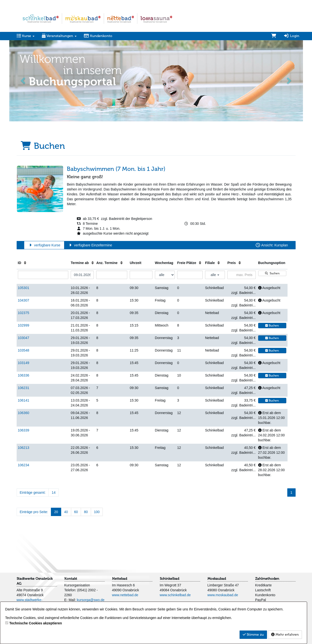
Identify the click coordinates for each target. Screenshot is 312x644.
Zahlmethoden (267, 579)
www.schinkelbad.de (175, 595)
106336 (24, 375)
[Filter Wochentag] (165, 275)
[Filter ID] (43, 275)
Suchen (272, 273)
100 (97, 512)
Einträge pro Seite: (34, 512)
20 (56, 512)
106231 (24, 388)
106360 (24, 413)
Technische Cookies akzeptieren (36, 623)
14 (54, 492)
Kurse (26, 36)
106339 (24, 430)
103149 (24, 363)
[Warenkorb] (274, 36)
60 (76, 512)
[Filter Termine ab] (82, 275)
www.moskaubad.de (223, 595)
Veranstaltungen (59, 36)
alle (215, 275)
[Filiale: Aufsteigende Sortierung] (219, 263)
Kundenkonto (98, 36)
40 (66, 512)
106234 (24, 465)
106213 (24, 448)
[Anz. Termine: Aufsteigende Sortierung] (121, 263)
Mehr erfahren (285, 635)
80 (86, 512)
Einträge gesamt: (33, 492)
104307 (24, 300)
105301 (24, 288)
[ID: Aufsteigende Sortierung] (25, 263)
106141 (24, 400)
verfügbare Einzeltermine (90, 245)
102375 (24, 313)
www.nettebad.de (125, 595)
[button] (23, 80)
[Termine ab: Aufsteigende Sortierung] (93, 263)
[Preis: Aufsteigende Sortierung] (240, 263)
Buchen (272, 326)
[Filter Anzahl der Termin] (112, 275)
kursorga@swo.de (91, 600)
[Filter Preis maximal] (241, 275)
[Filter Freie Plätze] (190, 275)
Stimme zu (253, 635)
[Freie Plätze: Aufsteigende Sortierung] (200, 263)
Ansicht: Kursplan (272, 245)
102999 (24, 325)
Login (291, 36)
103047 (24, 338)
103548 (24, 350)
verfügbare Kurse (44, 245)
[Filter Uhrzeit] (141, 275)
